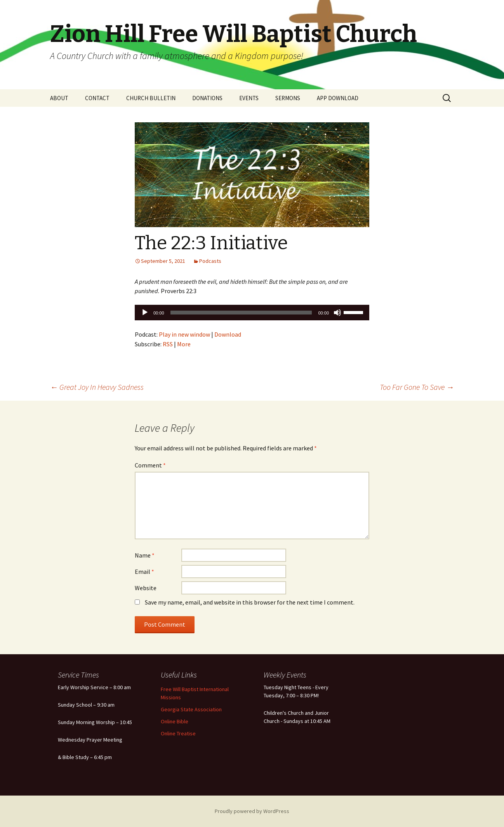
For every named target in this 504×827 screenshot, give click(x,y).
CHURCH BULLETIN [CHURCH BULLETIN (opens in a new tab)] (151, 98)
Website (146, 588)
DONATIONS (207, 98)
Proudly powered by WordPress (252, 811)
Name (145, 555)
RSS (168, 344)
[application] (252, 313)
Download (228, 334)
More (184, 344)
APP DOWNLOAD (338, 98)
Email (144, 572)
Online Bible (175, 721)
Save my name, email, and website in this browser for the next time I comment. (250, 602)
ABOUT (59, 98)
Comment (150, 465)
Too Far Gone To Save (417, 387)
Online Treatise (178, 733)
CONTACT (97, 98)
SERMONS (288, 98)
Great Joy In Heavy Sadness (97, 387)
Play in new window (184, 334)
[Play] (145, 313)
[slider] (241, 313)
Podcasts (210, 261)
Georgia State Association (191, 709)
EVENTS (249, 98)
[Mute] (337, 313)
